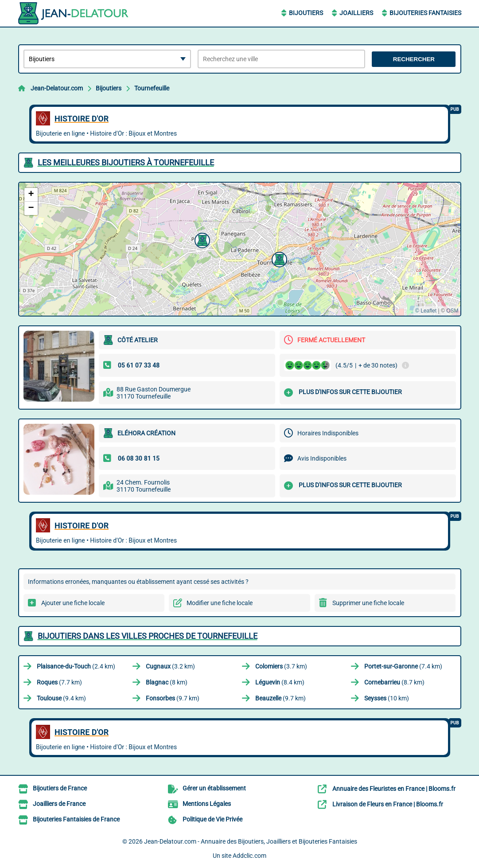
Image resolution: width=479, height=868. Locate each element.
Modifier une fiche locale (220, 603)
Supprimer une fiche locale (368, 603)
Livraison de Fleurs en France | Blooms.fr (388, 804)
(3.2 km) (170, 666)
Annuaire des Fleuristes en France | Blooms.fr (394, 789)
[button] (278, 258)
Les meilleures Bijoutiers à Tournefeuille (126, 162)
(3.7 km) (281, 666)
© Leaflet (426, 311)
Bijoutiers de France (60, 788)
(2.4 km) (76, 666)
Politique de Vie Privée (212, 819)
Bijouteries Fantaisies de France (76, 819)
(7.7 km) (59, 682)
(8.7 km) (394, 682)
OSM (452, 311)
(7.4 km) (403, 666)
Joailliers (356, 13)
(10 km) (387, 698)
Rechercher (414, 59)
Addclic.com (249, 856)
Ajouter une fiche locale (73, 603)
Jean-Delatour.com (57, 88)
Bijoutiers (306, 13)
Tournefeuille (152, 88)
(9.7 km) (173, 698)
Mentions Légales (207, 804)
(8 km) (167, 682)
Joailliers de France (59, 804)
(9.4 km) (61, 698)
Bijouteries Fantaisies (425, 13)
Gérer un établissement (214, 788)
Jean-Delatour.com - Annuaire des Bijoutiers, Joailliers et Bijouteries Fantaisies (251, 841)
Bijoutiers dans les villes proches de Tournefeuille (148, 636)
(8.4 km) (280, 682)
